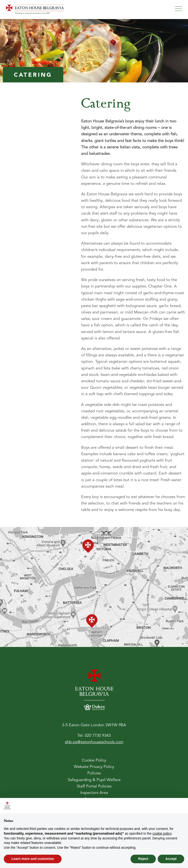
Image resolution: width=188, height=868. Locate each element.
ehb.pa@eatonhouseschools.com (94, 742)
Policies (94, 773)
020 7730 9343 (98, 736)
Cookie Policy (94, 760)
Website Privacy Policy (94, 767)
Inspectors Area (94, 793)
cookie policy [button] (162, 833)
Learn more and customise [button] (33, 859)
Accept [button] (171, 859)
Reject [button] (143, 859)
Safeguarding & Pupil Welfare (94, 780)
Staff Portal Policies (94, 786)
